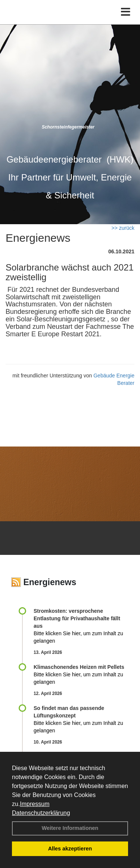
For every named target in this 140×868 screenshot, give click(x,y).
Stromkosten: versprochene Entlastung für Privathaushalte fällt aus (77, 618)
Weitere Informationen (70, 828)
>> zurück (123, 228)
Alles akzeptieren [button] (70, 849)
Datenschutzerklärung (41, 813)
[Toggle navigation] (126, 12)
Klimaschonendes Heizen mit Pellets (79, 667)
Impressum (35, 804)
